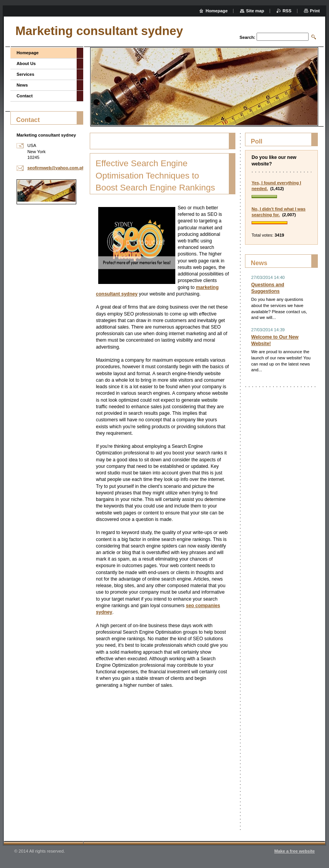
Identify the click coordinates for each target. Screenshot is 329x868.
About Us (26, 63)
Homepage (28, 53)
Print (315, 11)
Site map (255, 11)
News (22, 85)
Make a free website (295, 851)
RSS (287, 11)
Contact (25, 96)
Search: (248, 37)
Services (25, 74)
